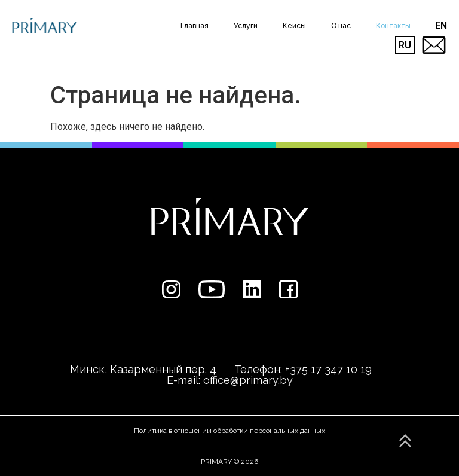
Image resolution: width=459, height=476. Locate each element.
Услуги (246, 26)
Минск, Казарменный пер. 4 (143, 369)
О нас (341, 26)
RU (405, 45)
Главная (195, 26)
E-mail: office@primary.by (230, 380)
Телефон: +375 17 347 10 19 (303, 369)
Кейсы (294, 26)
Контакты (393, 26)
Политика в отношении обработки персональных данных (229, 431)
